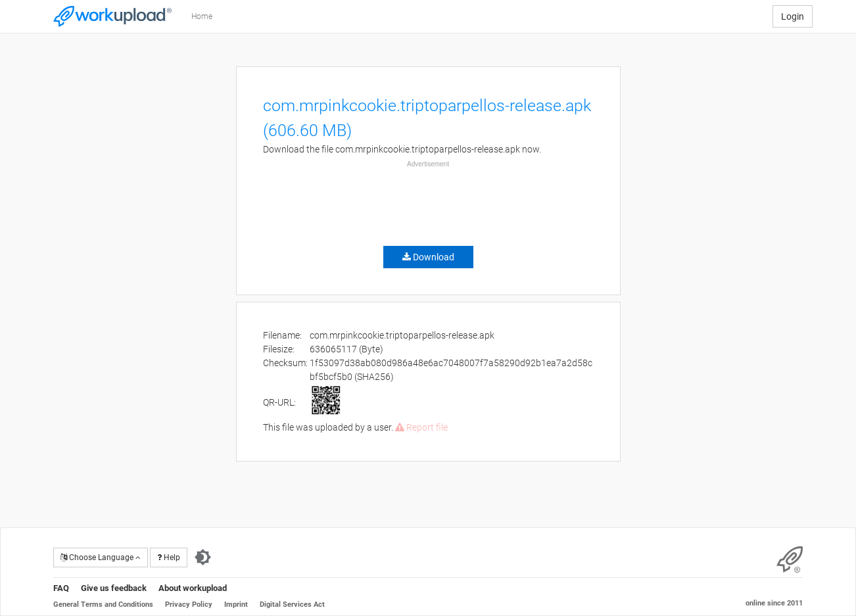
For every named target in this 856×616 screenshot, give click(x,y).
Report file (421, 427)
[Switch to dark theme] (203, 557)
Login (793, 16)
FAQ (61, 588)
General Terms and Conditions (103, 604)
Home (202, 16)
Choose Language (101, 557)
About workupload (193, 588)
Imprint (236, 604)
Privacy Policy (189, 604)
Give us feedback (114, 588)
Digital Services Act (292, 604)
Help (169, 557)
